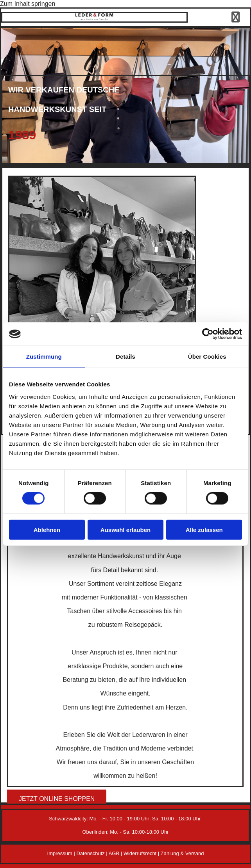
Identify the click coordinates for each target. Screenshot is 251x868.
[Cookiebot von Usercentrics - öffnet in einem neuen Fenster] (208, 334)
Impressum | (62, 853)
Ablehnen (47, 529)
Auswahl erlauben (125, 529)
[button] (57, 799)
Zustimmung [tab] (44, 357)
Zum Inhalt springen (28, 4)
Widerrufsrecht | (142, 853)
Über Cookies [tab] (207, 357)
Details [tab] (125, 357)
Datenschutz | (92, 853)
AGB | (116, 853)
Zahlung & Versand (182, 853)
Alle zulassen (204, 529)
